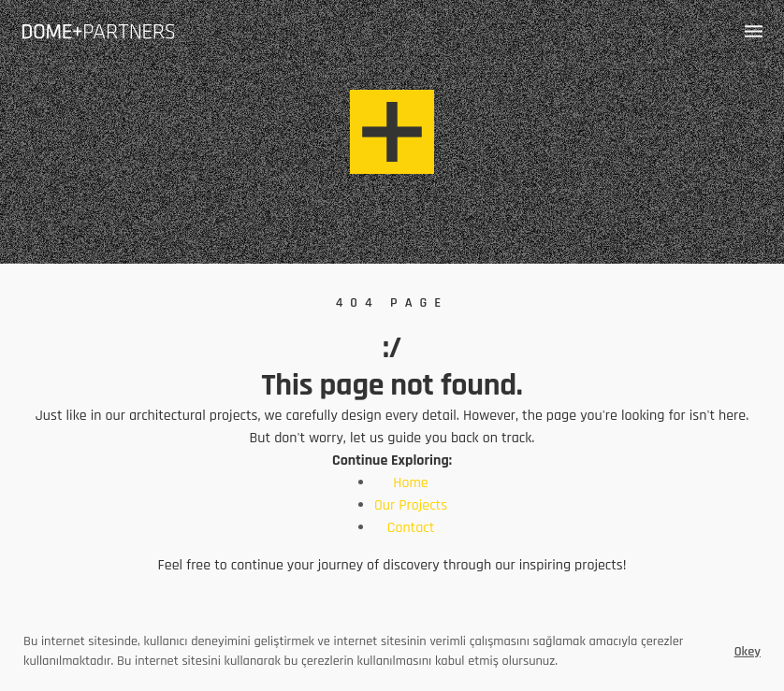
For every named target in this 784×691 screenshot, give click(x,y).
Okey (748, 652)
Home (410, 483)
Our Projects (411, 505)
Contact (411, 528)
